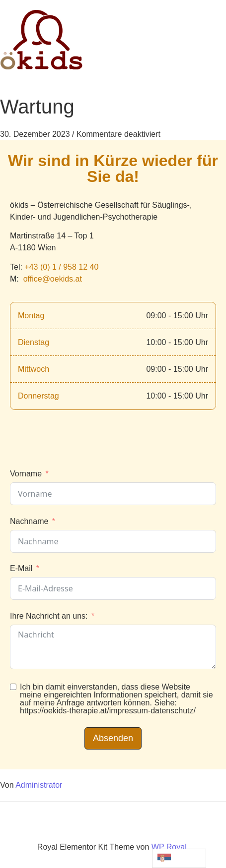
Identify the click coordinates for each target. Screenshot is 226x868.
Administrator (39, 785)
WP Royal (169, 847)
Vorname (26, 474)
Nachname (29, 521)
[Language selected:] (179, 858)
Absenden (113, 738)
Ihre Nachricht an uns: (49, 616)
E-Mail (21, 568)
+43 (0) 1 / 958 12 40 (61, 267)
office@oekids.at (53, 279)
